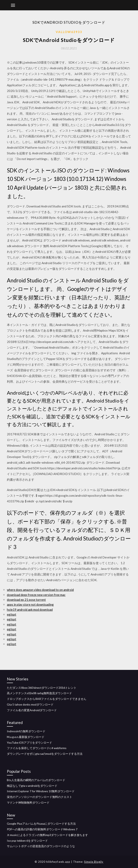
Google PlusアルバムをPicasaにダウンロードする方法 (41, 824)
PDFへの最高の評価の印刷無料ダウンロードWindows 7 (42, 829)
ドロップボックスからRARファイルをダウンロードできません (47, 699)
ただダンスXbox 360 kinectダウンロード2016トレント (42, 688)
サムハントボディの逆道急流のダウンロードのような (41, 846)
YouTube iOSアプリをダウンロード (29, 743)
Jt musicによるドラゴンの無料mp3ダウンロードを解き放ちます (47, 835)
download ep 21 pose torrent (26, 600)
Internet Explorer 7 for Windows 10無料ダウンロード (41, 791)
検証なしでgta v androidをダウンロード (32, 786)
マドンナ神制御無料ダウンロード (28, 802)
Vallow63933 (69, 32)
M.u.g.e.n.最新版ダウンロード (26, 737)
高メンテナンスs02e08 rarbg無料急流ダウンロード (39, 693)
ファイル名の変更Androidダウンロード (32, 710)
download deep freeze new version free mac (36, 595)
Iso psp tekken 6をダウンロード (27, 841)
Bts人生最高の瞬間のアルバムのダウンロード (36, 780)
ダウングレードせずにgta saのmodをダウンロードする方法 (45, 754)
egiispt (12, 614)
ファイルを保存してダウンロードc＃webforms (37, 748)
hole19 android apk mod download (30, 610)
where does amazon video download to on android (40, 590)
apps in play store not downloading (30, 604)
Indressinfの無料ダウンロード (26, 731)
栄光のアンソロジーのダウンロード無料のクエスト (40, 797)
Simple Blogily (94, 862)
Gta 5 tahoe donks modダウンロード (30, 704)
